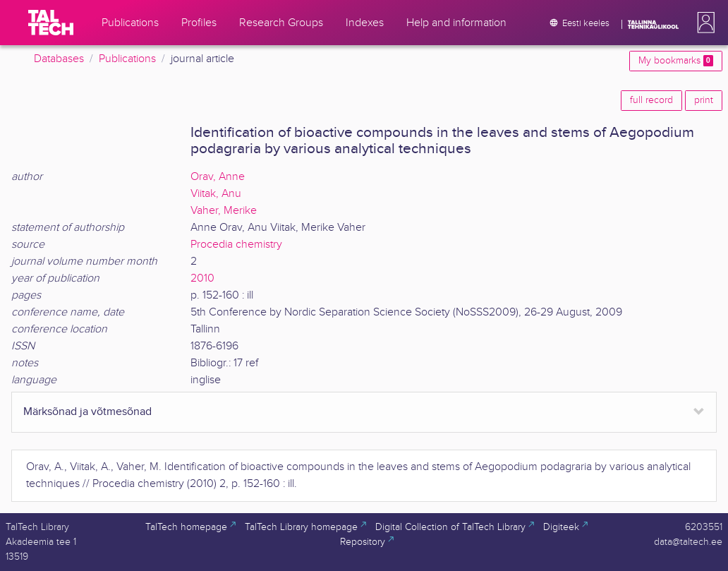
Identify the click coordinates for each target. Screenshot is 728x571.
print (704, 100)
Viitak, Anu (216, 194)
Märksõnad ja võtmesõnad (87, 412)
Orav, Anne (218, 177)
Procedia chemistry (236, 245)
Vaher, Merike (224, 211)
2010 (202, 278)
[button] (703, 23)
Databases (59, 59)
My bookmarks (676, 61)
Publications (127, 59)
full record (651, 100)
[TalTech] (51, 23)
